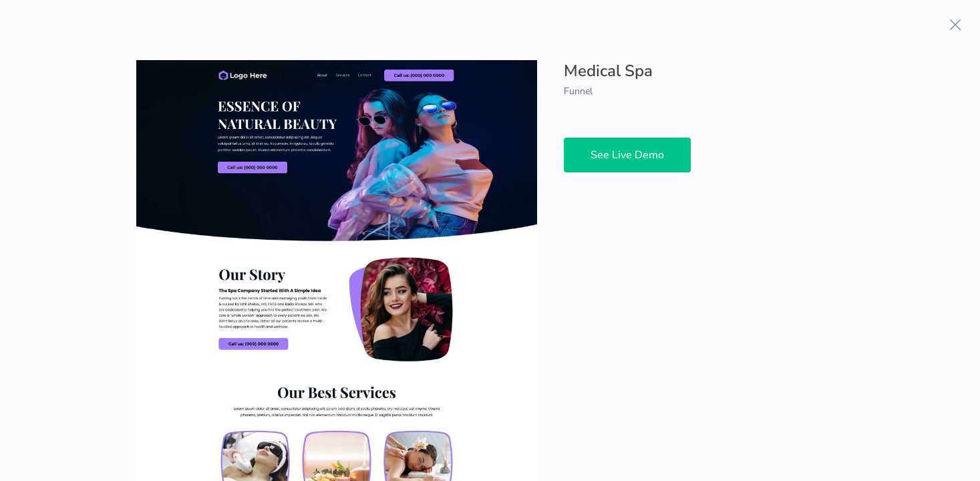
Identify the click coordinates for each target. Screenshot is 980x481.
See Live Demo (627, 155)
